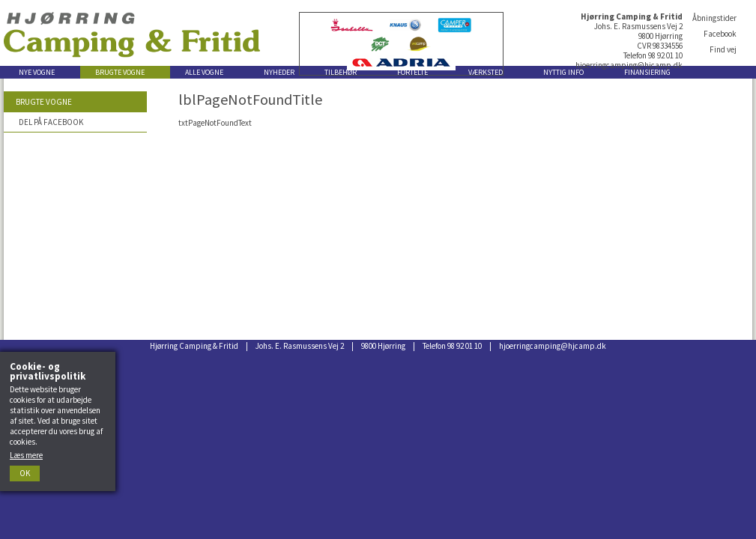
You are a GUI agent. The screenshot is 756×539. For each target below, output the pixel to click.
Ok (25, 473)
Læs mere (26, 455)
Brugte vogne (44, 102)
